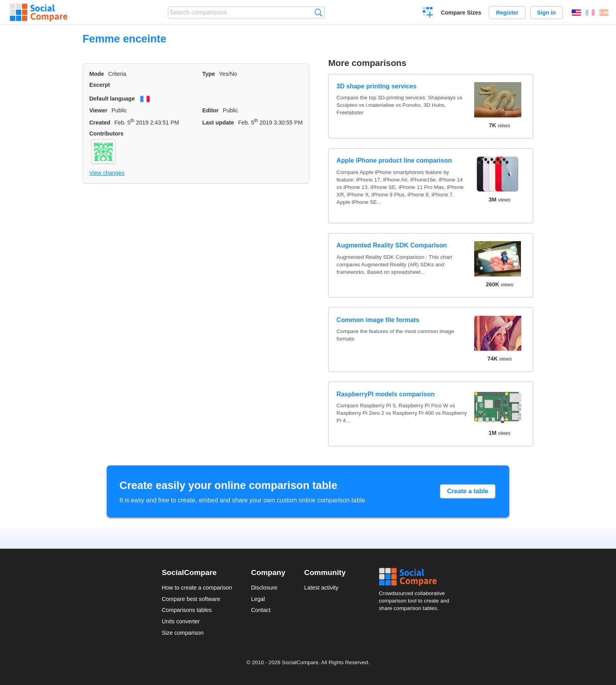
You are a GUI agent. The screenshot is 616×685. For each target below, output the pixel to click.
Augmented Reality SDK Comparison (392, 245)
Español (604, 13)
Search (318, 12)
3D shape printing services (377, 86)
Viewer (98, 110)
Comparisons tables (187, 610)
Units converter (181, 621)
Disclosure (264, 588)
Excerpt (100, 85)
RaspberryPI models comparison (386, 394)
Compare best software (191, 599)
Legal (258, 599)
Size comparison (183, 633)
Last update (218, 123)
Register (507, 13)
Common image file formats (378, 320)
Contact (261, 610)
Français (590, 13)
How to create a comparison (197, 588)
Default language (112, 99)
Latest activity (321, 588)
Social (416, 577)
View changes (107, 173)
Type (209, 74)
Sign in (546, 13)
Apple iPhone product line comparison (394, 160)
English (576, 13)
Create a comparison (428, 13)
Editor (211, 110)
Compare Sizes (461, 13)
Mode (97, 74)
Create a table (468, 491)
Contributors (106, 134)
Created (100, 123)
